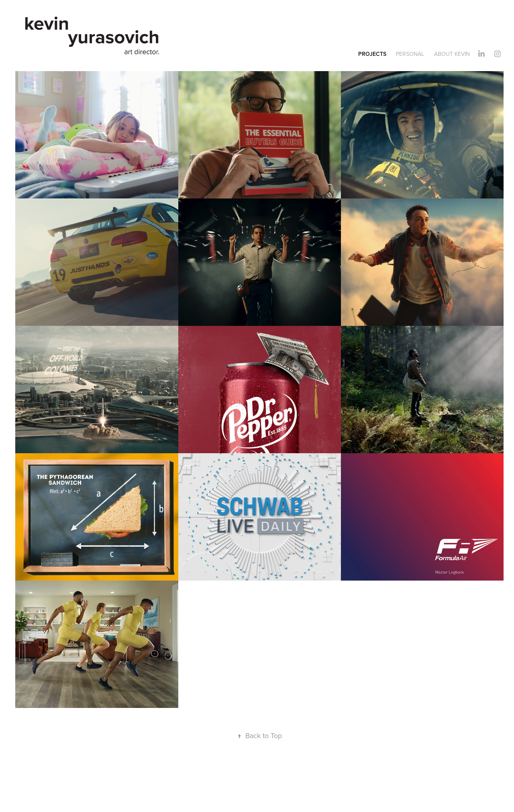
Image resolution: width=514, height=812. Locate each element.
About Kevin (452, 54)
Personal (410, 54)
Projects (372, 54)
